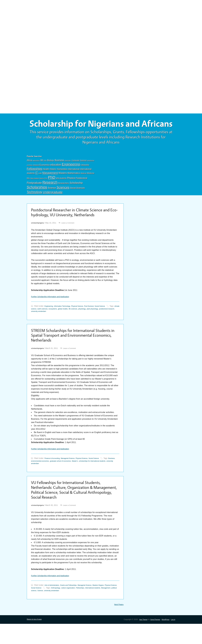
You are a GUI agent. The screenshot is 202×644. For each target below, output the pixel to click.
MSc (28, 190)
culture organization (86, 608)
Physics (71, 189)
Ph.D (46, 190)
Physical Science (82, 319)
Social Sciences (77, 199)
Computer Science (79, 172)
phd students (61, 190)
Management (50, 184)
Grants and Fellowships (72, 605)
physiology (104, 322)
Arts (45, 172)
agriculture (36, 172)
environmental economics (50, 477)
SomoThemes (153, 639)
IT (37, 184)
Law (40, 185)
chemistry (68, 172)
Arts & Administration (53, 605)
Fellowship (85, 176)
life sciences (94, 322)
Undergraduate (53, 204)
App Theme (140, 639)
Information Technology (64, 319)
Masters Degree (105, 605)
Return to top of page (35, 639)
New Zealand (35, 190)
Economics (45, 176)
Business (59, 172)
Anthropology (72, 608)
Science (52, 199)
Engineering (71, 176)
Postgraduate (34, 194)
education (56, 176)
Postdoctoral (81, 190)
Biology (51, 172)
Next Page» (118, 625)
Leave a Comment (70, 236)
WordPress (164, 639)
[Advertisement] (101, 19)
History (53, 181)
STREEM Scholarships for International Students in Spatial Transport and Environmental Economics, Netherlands (67, 350)
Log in (173, 639)
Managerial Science (71, 474)
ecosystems (71, 322)
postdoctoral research (49, 325)
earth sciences (59, 322)
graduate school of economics (73, 477)
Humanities (62, 181)
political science (57, 610)
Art (42, 172)
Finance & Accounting (53, 474)
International (74, 180)
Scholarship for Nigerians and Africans (101, 130)
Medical (84, 185)
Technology (35, 204)
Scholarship (76, 194)
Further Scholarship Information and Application (53, 310)
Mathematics (74, 184)
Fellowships (35, 180)
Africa (30, 172)
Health (46, 181)
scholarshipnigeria (38, 236)
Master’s (89, 477)
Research (50, 194)
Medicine (91, 185)
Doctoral (36, 177)
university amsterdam (67, 325)
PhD (52, 189)
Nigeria (42, 190)
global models (82, 322)
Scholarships (37, 199)
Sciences (63, 199)
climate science (46, 322)
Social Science (107, 319)
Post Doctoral (95, 319)
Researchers (64, 195)
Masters (63, 184)
